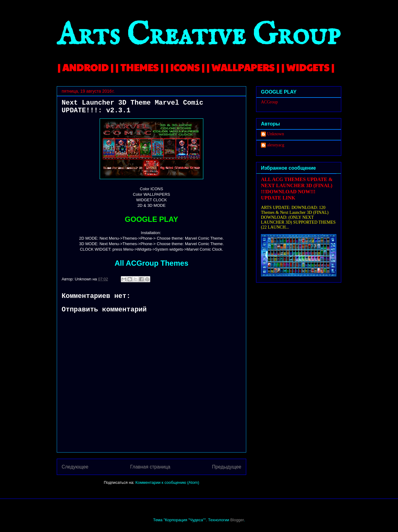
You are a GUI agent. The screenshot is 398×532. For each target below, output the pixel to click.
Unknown (276, 134)
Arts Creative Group (198, 36)
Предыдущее (227, 467)
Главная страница (150, 467)
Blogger (237, 520)
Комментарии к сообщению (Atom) (167, 482)
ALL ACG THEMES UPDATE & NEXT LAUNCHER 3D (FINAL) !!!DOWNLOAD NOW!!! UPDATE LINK (297, 189)
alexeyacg (276, 145)
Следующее (75, 467)
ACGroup (269, 102)
